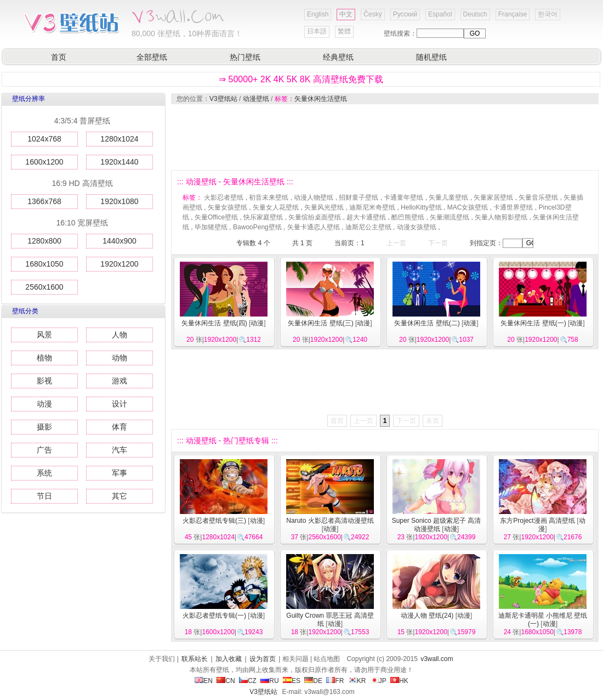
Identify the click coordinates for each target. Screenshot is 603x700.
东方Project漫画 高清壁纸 (537, 521)
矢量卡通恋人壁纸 (314, 227)
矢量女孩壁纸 (227, 207)
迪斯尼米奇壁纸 (372, 207)
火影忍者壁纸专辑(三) (214, 521)
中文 (346, 14)
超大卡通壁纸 (366, 217)
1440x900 (120, 241)
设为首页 (263, 659)
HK (399, 681)
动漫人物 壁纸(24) (427, 616)
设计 (120, 404)
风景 (44, 335)
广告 (44, 450)
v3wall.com (437, 659)
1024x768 (44, 139)
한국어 (548, 14)
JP (378, 681)
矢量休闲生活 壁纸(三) (320, 323)
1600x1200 (44, 162)
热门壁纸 (245, 57)
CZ (248, 681)
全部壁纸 (152, 57)
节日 (44, 496)
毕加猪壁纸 (211, 227)
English (318, 14)
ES (292, 681)
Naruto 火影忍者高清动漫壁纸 (330, 521)
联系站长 (195, 659)
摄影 (44, 427)
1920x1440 (119, 162)
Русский (405, 14)
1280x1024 (119, 139)
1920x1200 (119, 264)
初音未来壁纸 (269, 197)
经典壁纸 (338, 57)
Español (440, 14)
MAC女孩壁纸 (468, 207)
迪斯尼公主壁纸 (368, 227)
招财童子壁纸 (359, 197)
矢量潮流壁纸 (450, 217)
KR (357, 681)
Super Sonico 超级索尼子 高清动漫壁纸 (437, 525)
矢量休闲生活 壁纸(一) (533, 323)
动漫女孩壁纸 (417, 227)
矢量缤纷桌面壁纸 (315, 217)
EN (204, 681)
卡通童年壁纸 (403, 197)
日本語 (317, 31)
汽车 (120, 450)
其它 (120, 496)
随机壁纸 (431, 57)
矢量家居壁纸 (493, 197)
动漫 (44, 404)
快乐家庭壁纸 (263, 217)
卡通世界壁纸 (513, 207)
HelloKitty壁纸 (421, 207)
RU (269, 681)
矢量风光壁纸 (324, 207)
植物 (44, 358)
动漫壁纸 (256, 99)
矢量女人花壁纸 (276, 207)
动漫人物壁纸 (314, 197)
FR (335, 681)
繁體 (344, 31)
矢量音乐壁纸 (538, 197)
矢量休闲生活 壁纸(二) (427, 323)
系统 (44, 473)
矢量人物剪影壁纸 (501, 217)
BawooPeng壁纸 (257, 227)
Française (513, 14)
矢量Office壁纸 (216, 217)
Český (372, 14)
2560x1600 (44, 287)
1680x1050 (44, 264)
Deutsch (475, 14)
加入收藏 (229, 659)
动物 (120, 358)
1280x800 (44, 241)
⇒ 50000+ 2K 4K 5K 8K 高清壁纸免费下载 (301, 79)
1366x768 (44, 201)
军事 (120, 473)
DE (313, 681)
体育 (120, 427)
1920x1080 (119, 201)
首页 (59, 57)
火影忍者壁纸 (224, 197)
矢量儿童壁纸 (448, 197)
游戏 (120, 381)
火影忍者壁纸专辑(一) (214, 616)
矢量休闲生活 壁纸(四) (214, 323)
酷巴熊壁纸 (408, 217)
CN (226, 681)
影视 (44, 381)
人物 (120, 335)
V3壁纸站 (223, 99)
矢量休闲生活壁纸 (321, 99)
